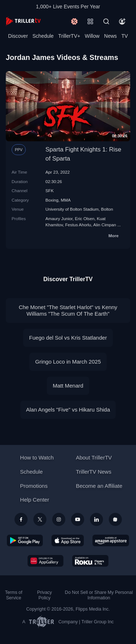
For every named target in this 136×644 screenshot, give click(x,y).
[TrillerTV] (23, 21)
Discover (18, 36)
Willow (92, 36)
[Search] (106, 21)
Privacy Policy (44, 595)
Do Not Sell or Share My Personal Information (99, 595)
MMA (66, 200)
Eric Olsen (85, 218)
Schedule (43, 36)
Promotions (34, 486)
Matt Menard (68, 386)
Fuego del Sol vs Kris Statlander (68, 338)
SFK (50, 191)
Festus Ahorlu (78, 225)
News (110, 36)
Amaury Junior (59, 218)
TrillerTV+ (69, 36)
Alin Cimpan (105, 225)
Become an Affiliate (99, 486)
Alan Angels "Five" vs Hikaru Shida (68, 410)
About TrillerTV (94, 457)
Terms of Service (14, 595)
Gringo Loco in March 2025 (68, 362)
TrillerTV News (94, 472)
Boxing (52, 200)
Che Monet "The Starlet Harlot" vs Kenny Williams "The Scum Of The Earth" (68, 310)
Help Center (34, 500)
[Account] (122, 21)
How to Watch (37, 457)
